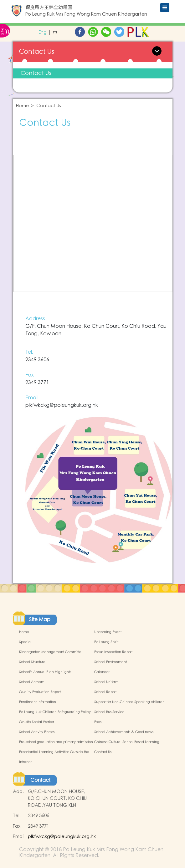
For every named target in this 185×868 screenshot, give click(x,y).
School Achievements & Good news (124, 732)
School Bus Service (109, 712)
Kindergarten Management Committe (50, 652)
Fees (98, 722)
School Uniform (106, 682)
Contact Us (36, 73)
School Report (105, 692)
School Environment (110, 662)
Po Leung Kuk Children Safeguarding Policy (55, 712)
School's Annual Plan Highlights (45, 672)
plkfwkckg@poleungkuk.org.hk (62, 405)
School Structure (32, 662)
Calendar (102, 672)
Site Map (40, 620)
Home (22, 106)
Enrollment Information (38, 702)
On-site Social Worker (37, 722)
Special (25, 642)
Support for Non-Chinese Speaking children (129, 702)
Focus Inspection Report (113, 652)
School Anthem (32, 682)
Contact (40, 780)
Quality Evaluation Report (40, 692)
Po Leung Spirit (106, 642)
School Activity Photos (37, 732)
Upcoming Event (108, 632)
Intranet (25, 762)
